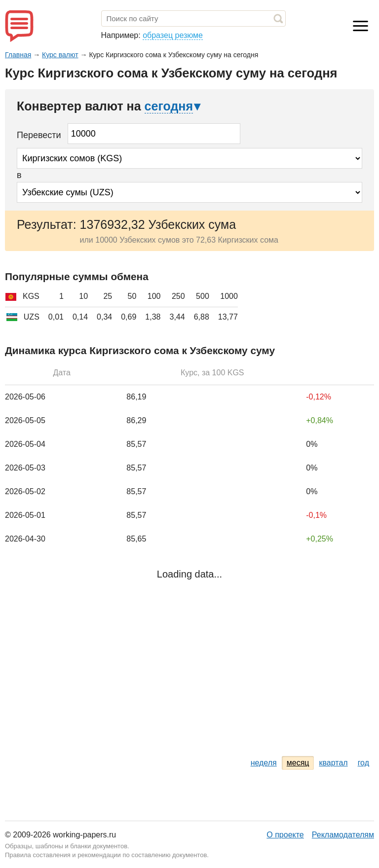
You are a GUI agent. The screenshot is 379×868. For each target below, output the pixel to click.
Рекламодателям (343, 835)
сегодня (169, 106)
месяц (298, 763)
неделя (264, 763)
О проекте (285, 835)
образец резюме (173, 35)
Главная (18, 55)
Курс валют (60, 55)
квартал (333, 763)
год (363, 763)
